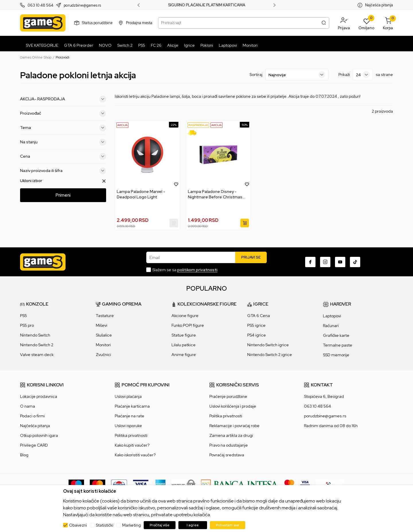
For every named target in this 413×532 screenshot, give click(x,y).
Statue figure (184, 335)
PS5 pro (27, 325)
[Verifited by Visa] (305, 484)
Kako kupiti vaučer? (132, 445)
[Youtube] (340, 262)
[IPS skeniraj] (330, 484)
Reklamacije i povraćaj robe (234, 426)
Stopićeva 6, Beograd (324, 396)
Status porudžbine (97, 23)
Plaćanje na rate (129, 416)
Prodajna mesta (139, 23)
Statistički (105, 525)
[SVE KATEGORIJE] (41, 45)
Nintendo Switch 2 (37, 345)
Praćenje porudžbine (228, 396)
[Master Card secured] (289, 484)
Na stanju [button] (63, 142)
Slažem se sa (185, 270)
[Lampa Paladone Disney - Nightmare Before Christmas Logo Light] (219, 155)
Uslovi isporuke (128, 426)
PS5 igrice (256, 325)
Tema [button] (63, 128)
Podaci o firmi (32, 416)
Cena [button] (63, 157)
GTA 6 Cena (259, 316)
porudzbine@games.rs (82, 5)
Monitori (103, 345)
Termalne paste (338, 345)
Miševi (102, 325)
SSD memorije (336, 355)
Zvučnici (103, 355)
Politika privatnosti (131, 435)
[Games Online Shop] (43, 23)
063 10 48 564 (40, 5)
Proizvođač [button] (63, 114)
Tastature (105, 316)
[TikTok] (355, 262)
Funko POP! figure (188, 325)
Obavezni (78, 525)
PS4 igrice (257, 335)
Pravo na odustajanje (229, 445)
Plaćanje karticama (132, 406)
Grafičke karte (336, 335)
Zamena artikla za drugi (231, 435)
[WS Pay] (183, 484)
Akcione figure (185, 316)
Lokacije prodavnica (39, 396)
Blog (24, 455)
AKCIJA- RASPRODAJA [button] (63, 99)
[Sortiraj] (297, 75)
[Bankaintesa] (240, 484)
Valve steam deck (37, 355)
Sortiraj (256, 75)
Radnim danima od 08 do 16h (331, 426)
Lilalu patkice (184, 345)
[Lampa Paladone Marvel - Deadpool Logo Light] (147, 155)
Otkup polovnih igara (39, 435)
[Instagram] (325, 262)
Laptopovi (332, 316)
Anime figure (184, 355)
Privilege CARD (34, 445)
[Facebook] (310, 262)
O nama (28, 406)
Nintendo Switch (35, 335)
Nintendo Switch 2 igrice (270, 355)
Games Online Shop (36, 57)
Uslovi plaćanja (128, 396)
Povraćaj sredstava (227, 455)
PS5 (24, 316)
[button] (344, 23)
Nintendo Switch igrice (268, 345)
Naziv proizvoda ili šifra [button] (63, 171)
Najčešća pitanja (379, 5)
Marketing (132, 525)
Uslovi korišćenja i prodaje (233, 406)
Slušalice (104, 335)
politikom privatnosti (197, 270)
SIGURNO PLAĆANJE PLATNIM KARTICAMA (207, 5)
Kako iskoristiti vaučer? (135, 455)
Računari (331, 326)
